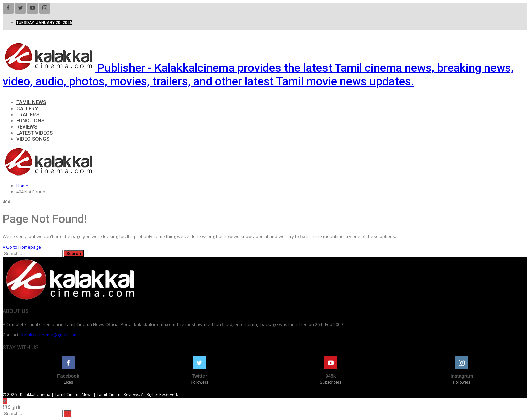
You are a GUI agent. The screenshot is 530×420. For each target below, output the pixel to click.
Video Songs (33, 139)
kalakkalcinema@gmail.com (50, 335)
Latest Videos (34, 133)
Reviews (27, 127)
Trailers (28, 115)
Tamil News (31, 102)
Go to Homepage (22, 247)
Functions (30, 121)
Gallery (27, 109)
